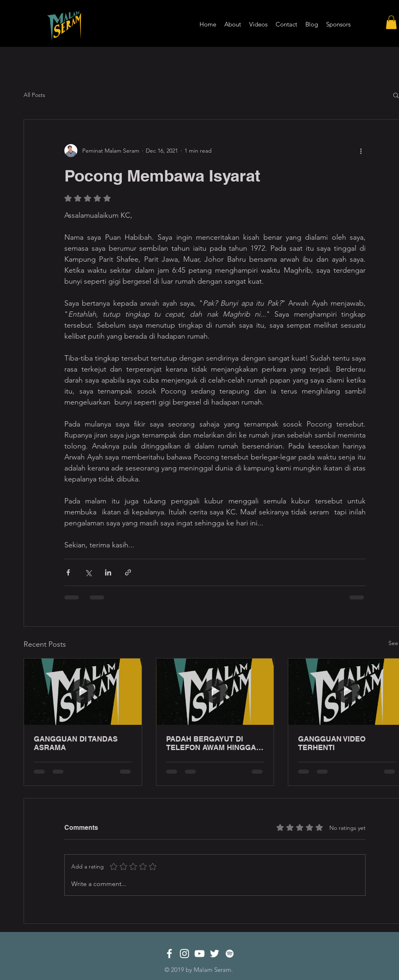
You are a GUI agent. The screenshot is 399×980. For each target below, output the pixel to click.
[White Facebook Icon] (169, 954)
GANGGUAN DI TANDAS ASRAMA (76, 743)
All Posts (34, 95)
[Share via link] (128, 572)
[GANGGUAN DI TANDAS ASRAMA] (83, 691)
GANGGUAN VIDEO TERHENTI (332, 743)
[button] (391, 22)
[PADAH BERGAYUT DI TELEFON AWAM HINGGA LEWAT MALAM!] (215, 691)
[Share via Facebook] (68, 572)
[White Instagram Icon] (184, 954)
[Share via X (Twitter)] (88, 572)
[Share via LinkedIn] (108, 572)
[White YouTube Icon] (199, 954)
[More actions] (361, 151)
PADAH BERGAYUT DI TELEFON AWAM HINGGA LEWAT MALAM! (211, 743)
